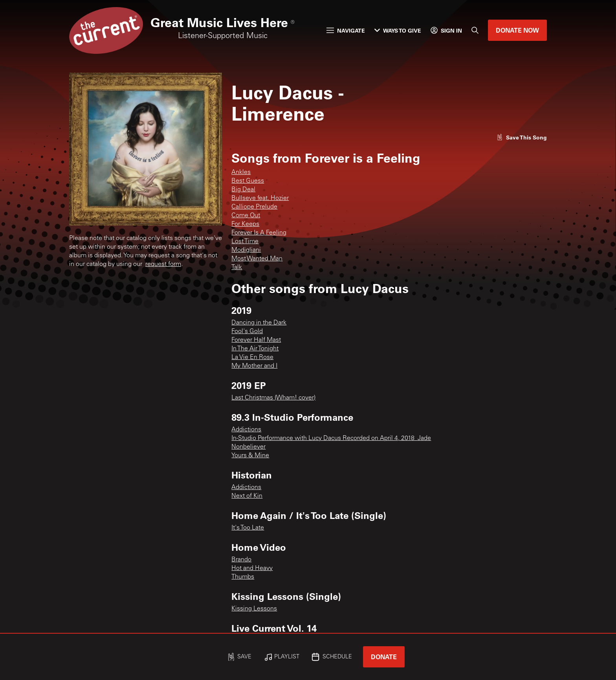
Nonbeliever (248, 447)
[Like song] (522, 137)
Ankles (241, 172)
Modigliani (246, 250)
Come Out (246, 216)
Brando (241, 560)
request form (163, 264)
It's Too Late (248, 528)
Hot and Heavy (252, 568)
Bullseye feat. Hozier (260, 198)
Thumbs (243, 577)
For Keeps (245, 224)
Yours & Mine (250, 456)
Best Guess (248, 181)
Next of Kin (247, 496)
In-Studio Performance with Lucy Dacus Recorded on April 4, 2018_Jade (331, 438)
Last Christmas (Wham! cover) (273, 398)
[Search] (475, 30)
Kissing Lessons (254, 609)
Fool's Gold (247, 332)
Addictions (246, 430)
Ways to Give (398, 30)
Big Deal (243, 190)
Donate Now (517, 30)
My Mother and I (254, 366)
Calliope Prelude (254, 207)
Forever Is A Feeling (259, 233)
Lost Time (245, 242)
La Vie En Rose (252, 357)
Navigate (346, 30)
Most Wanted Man (257, 259)
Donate (384, 657)
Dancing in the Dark (259, 323)
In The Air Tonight (255, 349)
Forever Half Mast (256, 340)
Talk (237, 268)
